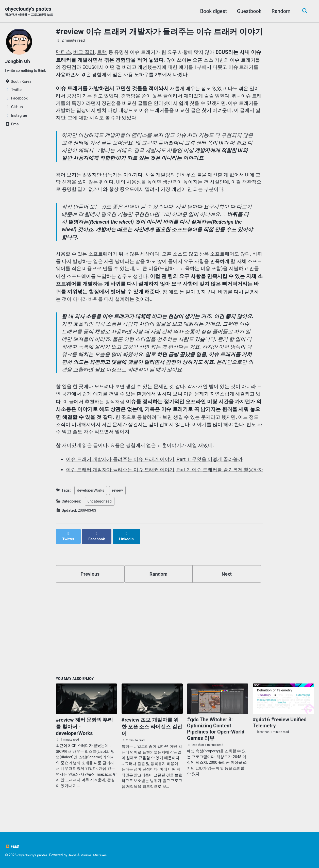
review (117, 507)
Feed (12, 846)
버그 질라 (84, 52)
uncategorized (100, 518)
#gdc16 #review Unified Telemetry (280, 735)
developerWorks (91, 507)
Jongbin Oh (18, 61)
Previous (90, 585)
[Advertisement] (185, 645)
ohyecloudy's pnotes (31, 12)
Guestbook (248, 11)
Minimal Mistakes (96, 855)
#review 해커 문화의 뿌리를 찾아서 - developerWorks (84, 739)
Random (280, 11)
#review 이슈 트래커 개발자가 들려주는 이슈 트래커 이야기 (159, 32)
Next (227, 585)
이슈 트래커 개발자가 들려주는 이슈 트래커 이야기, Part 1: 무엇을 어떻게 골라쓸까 (159, 468)
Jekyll (74, 855)
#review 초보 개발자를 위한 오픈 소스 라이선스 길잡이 (152, 739)
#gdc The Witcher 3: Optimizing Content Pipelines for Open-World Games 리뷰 (216, 741)
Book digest (212, 11)
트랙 (102, 52)
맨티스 (63, 52)
